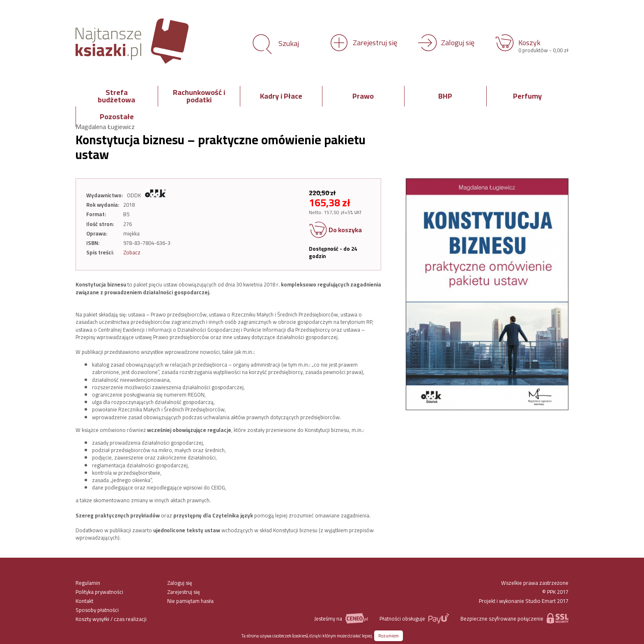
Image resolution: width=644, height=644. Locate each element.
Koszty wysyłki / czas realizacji (111, 619)
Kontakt (84, 601)
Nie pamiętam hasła (190, 601)
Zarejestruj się (184, 592)
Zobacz (132, 252)
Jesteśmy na (341, 618)
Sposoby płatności (97, 610)
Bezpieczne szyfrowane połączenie (514, 618)
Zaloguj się (180, 583)
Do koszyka (335, 231)
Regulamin (88, 583)
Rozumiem (389, 636)
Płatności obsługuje (414, 618)
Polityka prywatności (99, 592)
